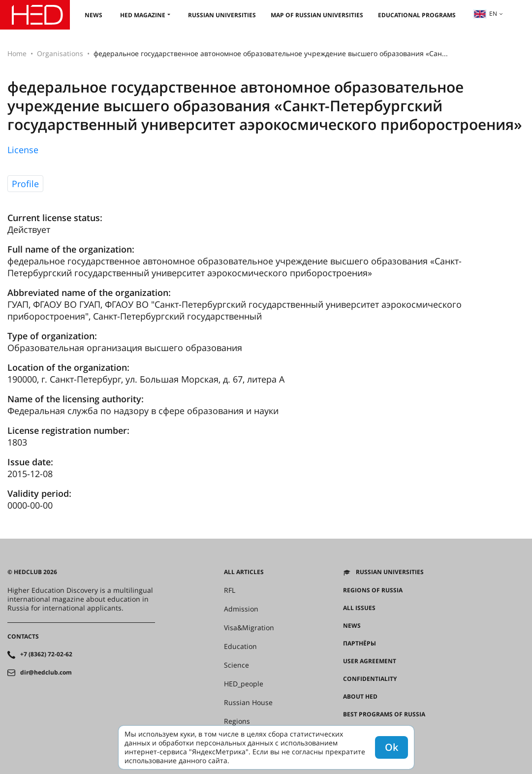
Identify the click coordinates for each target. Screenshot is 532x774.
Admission (241, 609)
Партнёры (360, 644)
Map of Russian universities (317, 15)
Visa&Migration (249, 628)
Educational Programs (417, 15)
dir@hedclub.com (46, 673)
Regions (237, 721)
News (94, 15)
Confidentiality (370, 679)
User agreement (370, 661)
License (23, 150)
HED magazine (143, 15)
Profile (25, 184)
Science (236, 665)
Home (17, 53)
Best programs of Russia (384, 714)
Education (240, 646)
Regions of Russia (373, 590)
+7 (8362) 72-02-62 (46, 654)
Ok (391, 747)
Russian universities (222, 15)
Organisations (60, 53)
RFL (230, 590)
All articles (244, 572)
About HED (360, 697)
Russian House (248, 703)
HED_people (244, 684)
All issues (359, 608)
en (485, 14)
